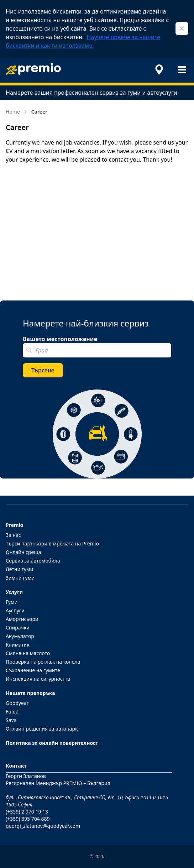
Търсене (43, 370)
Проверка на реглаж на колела (43, 662)
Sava (11, 720)
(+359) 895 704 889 (28, 819)
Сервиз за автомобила (33, 561)
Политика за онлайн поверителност (52, 743)
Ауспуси (15, 610)
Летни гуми (20, 569)
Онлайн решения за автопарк (42, 729)
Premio (15, 525)
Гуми (12, 602)
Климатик (18, 645)
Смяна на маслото (28, 653)
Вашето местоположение (60, 339)
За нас (13, 535)
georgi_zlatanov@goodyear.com (43, 826)
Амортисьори (22, 619)
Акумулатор (20, 636)
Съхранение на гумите (33, 670)
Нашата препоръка (30, 693)
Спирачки (18, 628)
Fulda (12, 712)
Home (17, 112)
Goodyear (17, 703)
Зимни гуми (20, 578)
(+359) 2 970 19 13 (27, 812)
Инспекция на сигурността (38, 679)
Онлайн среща (23, 552)
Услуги (14, 592)
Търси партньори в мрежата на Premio (52, 543)
